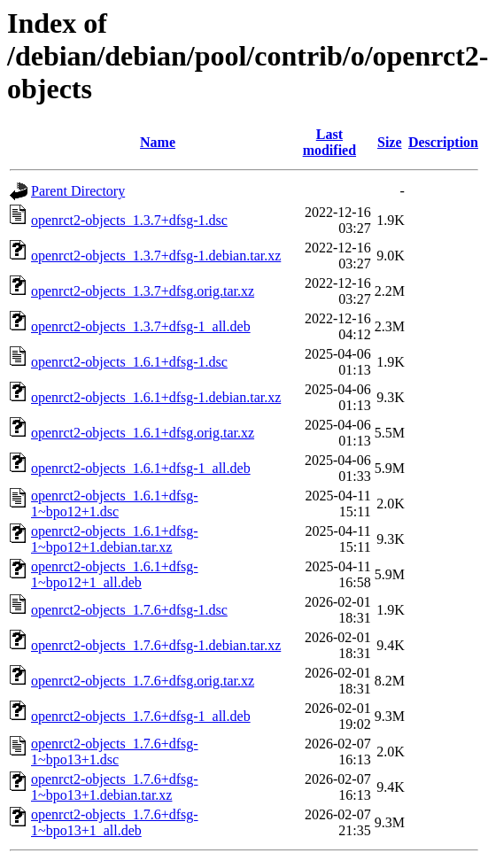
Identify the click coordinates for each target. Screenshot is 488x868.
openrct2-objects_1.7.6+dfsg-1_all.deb (141, 716)
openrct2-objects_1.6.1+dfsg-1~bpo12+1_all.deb (115, 574)
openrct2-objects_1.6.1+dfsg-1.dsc (129, 362)
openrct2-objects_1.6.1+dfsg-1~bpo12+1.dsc (115, 504)
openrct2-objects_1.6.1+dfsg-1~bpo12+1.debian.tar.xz (115, 539)
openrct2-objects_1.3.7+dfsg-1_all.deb (141, 326)
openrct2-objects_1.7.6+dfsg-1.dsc (129, 610)
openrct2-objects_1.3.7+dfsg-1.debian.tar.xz (156, 256)
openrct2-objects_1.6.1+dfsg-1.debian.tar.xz (156, 397)
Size (390, 142)
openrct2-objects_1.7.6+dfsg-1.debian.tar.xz (156, 645)
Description (443, 142)
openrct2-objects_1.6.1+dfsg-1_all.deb (141, 468)
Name (158, 142)
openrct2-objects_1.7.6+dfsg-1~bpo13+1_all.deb (115, 822)
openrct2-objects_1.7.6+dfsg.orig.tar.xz (143, 681)
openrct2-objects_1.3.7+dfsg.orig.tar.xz (143, 291)
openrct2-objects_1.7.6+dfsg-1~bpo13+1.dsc (115, 752)
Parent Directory (78, 191)
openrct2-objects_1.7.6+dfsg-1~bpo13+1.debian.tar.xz (115, 787)
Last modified (329, 142)
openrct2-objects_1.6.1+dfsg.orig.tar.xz (143, 433)
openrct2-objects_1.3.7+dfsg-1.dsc (129, 220)
